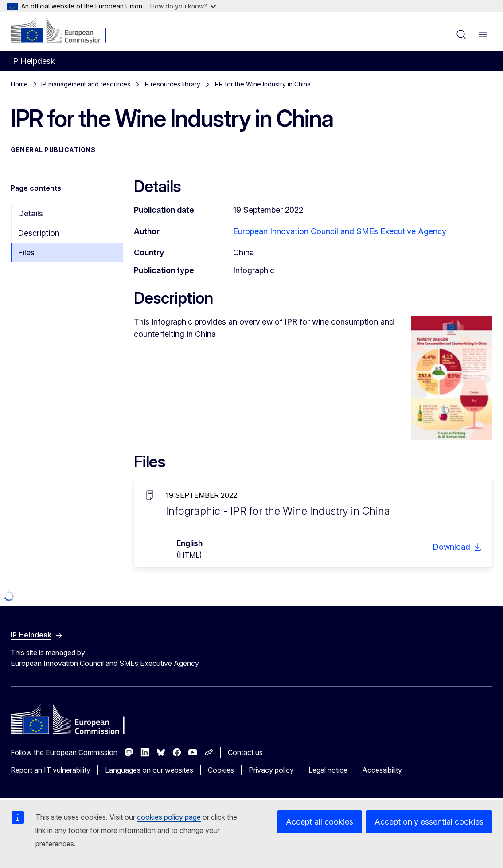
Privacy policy (271, 770)
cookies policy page (169, 817)
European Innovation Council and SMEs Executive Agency (340, 231)
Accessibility (382, 770)
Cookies (221, 770)
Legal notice (328, 770)
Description (39, 233)
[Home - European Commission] (64, 31)
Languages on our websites (149, 770)
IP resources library (172, 84)
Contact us (245, 752)
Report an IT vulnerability (51, 770)
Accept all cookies (320, 822)
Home (19, 84)
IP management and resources (86, 84)
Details (30, 213)
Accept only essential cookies (429, 822)
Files (26, 252)
